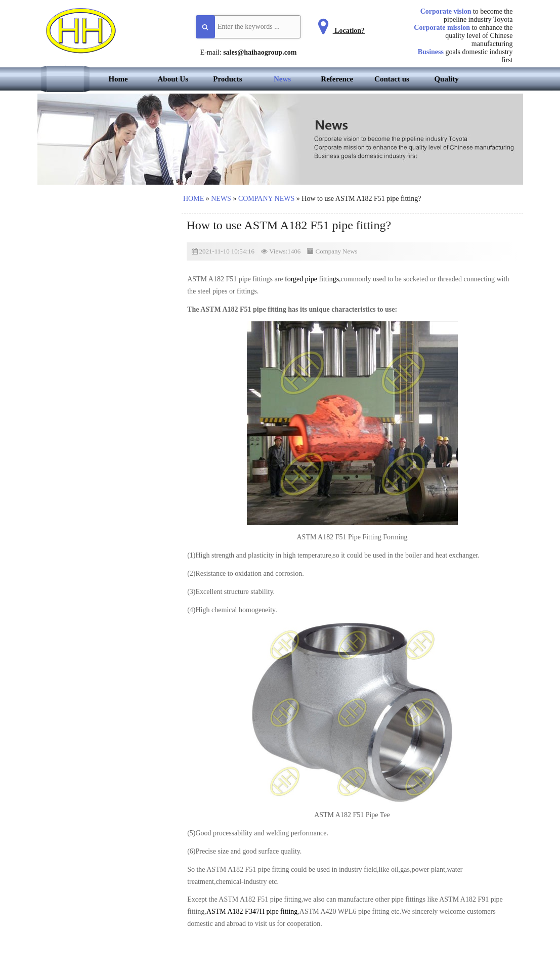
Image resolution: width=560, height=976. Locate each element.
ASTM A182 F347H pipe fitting (252, 911)
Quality (446, 79)
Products (227, 79)
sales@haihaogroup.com (260, 52)
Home (118, 79)
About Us (173, 79)
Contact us (392, 79)
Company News (266, 199)
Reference (337, 79)
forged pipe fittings (312, 279)
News (282, 79)
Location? (339, 31)
